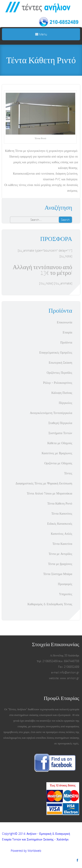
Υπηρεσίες (66, 594)
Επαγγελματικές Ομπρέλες (56, 352)
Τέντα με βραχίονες (60, 564)
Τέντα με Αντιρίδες (60, 554)
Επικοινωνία (65, 322)
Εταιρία (67, 332)
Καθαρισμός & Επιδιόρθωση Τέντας (50, 604)
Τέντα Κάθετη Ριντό (60, 503)
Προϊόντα (66, 342)
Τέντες (68, 473)
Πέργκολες (65, 403)
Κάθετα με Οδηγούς (60, 443)
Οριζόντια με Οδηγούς (58, 463)
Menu (41, 34)
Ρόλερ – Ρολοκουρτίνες (58, 383)
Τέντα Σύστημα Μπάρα (58, 574)
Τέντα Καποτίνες (62, 513)
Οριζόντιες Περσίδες (59, 373)
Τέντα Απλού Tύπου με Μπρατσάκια (50, 493)
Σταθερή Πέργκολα (60, 423)
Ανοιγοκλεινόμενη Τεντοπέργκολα (51, 413)
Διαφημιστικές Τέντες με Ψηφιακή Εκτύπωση (44, 483)
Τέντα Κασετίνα (62, 544)
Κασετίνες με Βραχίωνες (57, 453)
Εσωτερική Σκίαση (60, 362)
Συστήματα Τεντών (60, 433)
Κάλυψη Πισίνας (62, 393)
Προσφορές (65, 584)
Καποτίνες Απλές (61, 534)
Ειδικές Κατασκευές (60, 523)
